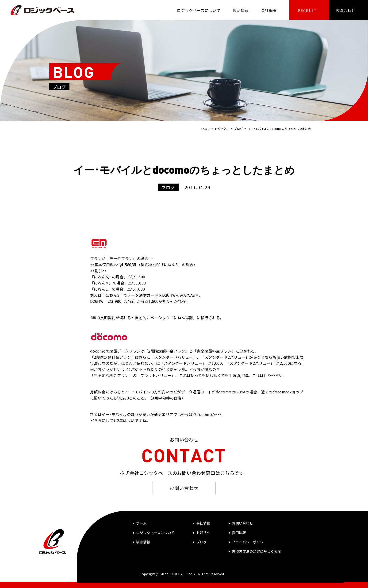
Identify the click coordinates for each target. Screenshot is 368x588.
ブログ (201, 542)
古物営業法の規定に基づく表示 (257, 551)
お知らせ (203, 532)
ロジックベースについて (155, 532)
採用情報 (239, 532)
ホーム (141, 523)
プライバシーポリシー (249, 542)
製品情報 (143, 542)
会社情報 (203, 523)
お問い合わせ (184, 488)
